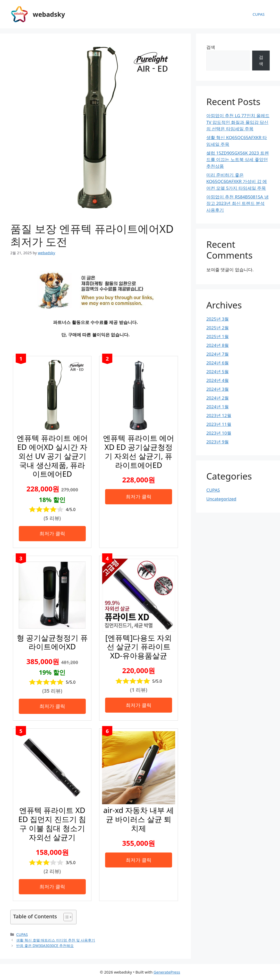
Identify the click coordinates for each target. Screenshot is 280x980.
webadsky (49, 14)
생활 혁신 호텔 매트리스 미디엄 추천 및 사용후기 (56, 940)
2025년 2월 (218, 328)
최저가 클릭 (52, 533)
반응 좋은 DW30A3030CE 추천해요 (45, 946)
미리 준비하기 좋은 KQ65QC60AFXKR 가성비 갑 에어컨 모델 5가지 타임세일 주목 (237, 181)
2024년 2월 (218, 398)
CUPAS (258, 14)
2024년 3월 (218, 389)
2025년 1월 (218, 336)
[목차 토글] (65, 917)
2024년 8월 (218, 345)
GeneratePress (167, 972)
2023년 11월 (219, 424)
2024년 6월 (218, 363)
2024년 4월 (218, 380)
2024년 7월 (218, 354)
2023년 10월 (219, 433)
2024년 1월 (218, 407)
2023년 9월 (218, 442)
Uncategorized (221, 499)
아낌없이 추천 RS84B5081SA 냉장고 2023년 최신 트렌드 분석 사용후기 (237, 203)
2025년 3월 (218, 319)
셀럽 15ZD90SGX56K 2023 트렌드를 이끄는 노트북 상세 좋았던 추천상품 (238, 160)
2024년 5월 (218, 372)
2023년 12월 (219, 415)
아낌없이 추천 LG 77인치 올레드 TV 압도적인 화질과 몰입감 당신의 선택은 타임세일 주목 (238, 122)
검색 (211, 47)
